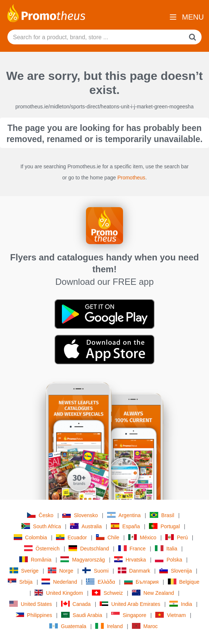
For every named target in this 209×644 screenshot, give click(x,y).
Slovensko (80, 515)
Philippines (34, 615)
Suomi (95, 571)
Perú (177, 537)
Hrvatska (130, 559)
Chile (108, 537)
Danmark (134, 571)
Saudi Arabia (82, 615)
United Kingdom (59, 593)
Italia (166, 548)
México (142, 537)
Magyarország (83, 559)
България (141, 582)
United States (31, 604)
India (181, 604)
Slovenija (176, 571)
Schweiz (107, 593)
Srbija (20, 582)
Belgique (184, 582)
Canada (76, 604)
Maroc (145, 626)
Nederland (59, 582)
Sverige (24, 571)
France (132, 548)
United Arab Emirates (130, 604)
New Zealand (153, 593)
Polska (168, 559)
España (125, 526)
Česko (40, 515)
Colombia (30, 537)
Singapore (129, 615)
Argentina (124, 515)
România (35, 559)
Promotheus (131, 178)
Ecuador (71, 537)
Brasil (162, 515)
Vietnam (170, 615)
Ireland (109, 626)
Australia (86, 526)
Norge (61, 571)
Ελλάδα (100, 582)
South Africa (41, 526)
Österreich (42, 548)
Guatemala (68, 626)
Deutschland (89, 548)
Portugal (164, 526)
